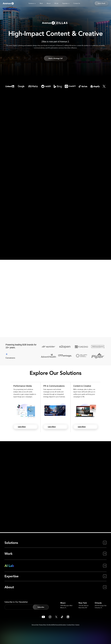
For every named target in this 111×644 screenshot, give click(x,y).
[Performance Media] (26, 408)
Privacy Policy (43, 625)
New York (84, 603)
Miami (64, 603)
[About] (55, 585)
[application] (35, 3)
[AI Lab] (55, 566)
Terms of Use (35, 625)
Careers (77, 625)
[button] (32, 3)
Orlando (99, 603)
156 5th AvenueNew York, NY (83, 606)
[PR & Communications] (55, 408)
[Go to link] (8, 3)
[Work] (55, 554)
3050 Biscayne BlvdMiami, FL (67, 606)
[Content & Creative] (85, 408)
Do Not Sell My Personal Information (57, 625)
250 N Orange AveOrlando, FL (100, 606)
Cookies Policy (71, 625)
